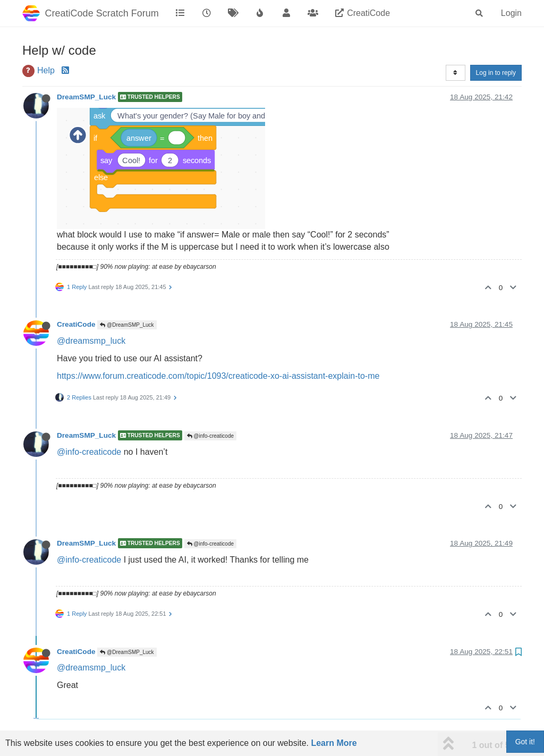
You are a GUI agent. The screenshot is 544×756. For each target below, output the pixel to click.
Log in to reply (496, 73)
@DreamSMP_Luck (127, 325)
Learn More (334, 743)
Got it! (525, 742)
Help (46, 70)
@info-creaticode (211, 436)
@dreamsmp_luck (91, 341)
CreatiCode (76, 324)
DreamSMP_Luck (86, 97)
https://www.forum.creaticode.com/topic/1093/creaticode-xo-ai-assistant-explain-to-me (218, 376)
